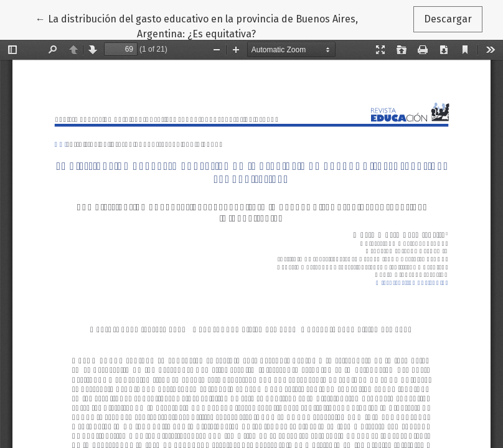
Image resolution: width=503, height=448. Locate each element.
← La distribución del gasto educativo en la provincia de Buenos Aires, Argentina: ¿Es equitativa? (197, 26)
